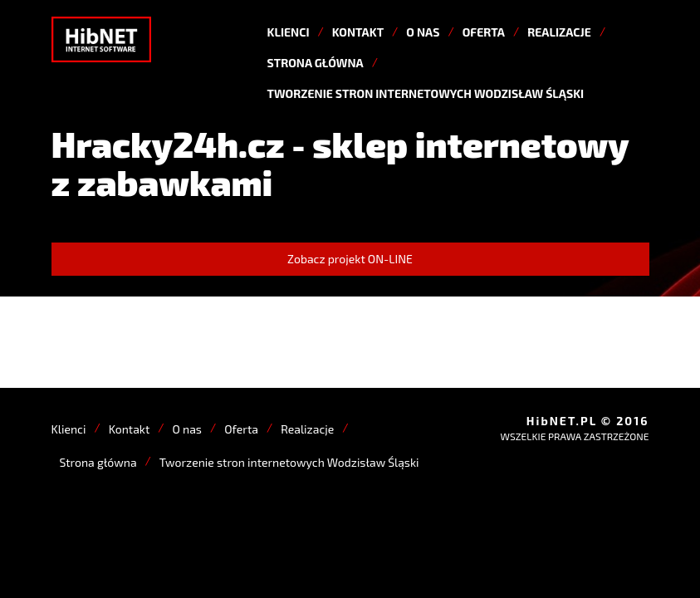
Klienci (289, 32)
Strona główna (316, 63)
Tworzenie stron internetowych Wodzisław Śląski (426, 93)
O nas (423, 32)
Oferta (484, 32)
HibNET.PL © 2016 (588, 421)
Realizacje (559, 32)
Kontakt (358, 32)
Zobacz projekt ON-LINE (350, 259)
